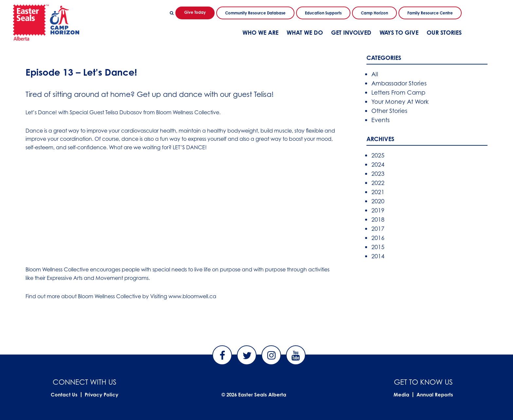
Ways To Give (399, 32)
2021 (378, 192)
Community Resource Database (255, 13)
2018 (378, 219)
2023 (378, 173)
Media (401, 395)
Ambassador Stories (399, 83)
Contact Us (64, 395)
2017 (378, 228)
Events (380, 120)
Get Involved (351, 32)
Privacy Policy (102, 395)
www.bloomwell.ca (192, 296)
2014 (378, 256)
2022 (378, 183)
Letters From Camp (398, 92)
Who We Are (260, 32)
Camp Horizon (374, 13)
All (375, 74)
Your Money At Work (400, 101)
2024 (378, 164)
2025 (378, 155)
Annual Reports (435, 395)
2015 (378, 247)
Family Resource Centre (430, 13)
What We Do (305, 32)
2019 (378, 210)
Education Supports (323, 13)
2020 (378, 201)
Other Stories (389, 111)
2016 (378, 238)
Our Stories (444, 32)
